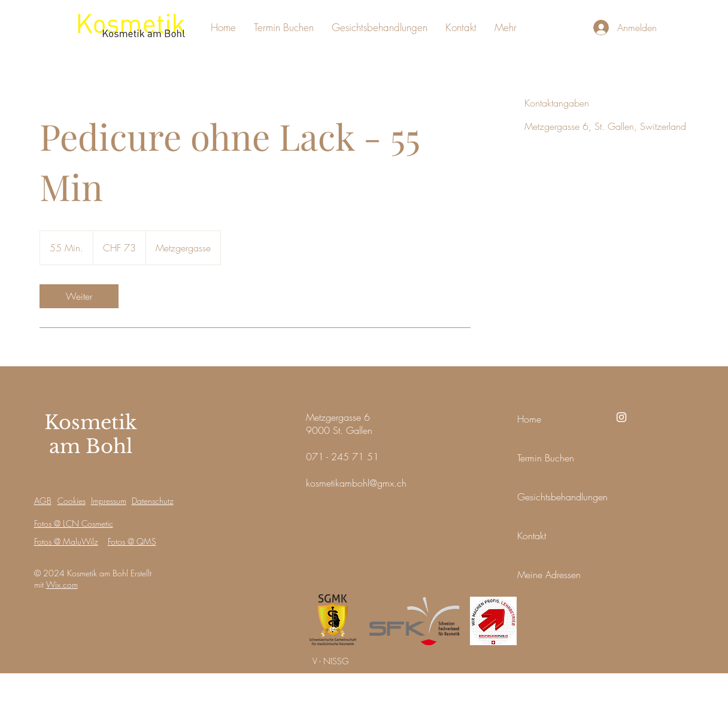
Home (529, 419)
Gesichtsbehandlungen (562, 497)
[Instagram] (621, 417)
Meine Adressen (549, 575)
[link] (79, 296)
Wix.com (62, 584)
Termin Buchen (546, 458)
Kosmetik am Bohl (91, 434)
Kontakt (532, 536)
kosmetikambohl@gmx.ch (356, 483)
